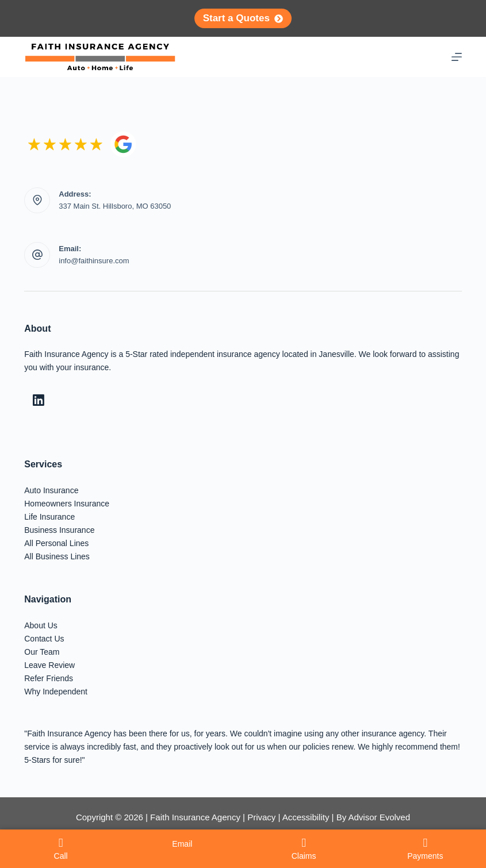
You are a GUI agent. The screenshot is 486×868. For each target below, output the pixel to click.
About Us (41, 625)
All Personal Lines (56, 543)
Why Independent (56, 692)
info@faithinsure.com (94, 261)
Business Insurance (59, 530)
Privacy (261, 817)
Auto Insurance (51, 490)
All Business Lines (57, 556)
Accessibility (306, 817)
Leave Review (49, 665)
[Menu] (457, 57)
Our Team (42, 652)
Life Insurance (49, 517)
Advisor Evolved (379, 817)
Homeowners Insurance (67, 504)
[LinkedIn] (39, 400)
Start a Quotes (243, 18)
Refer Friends (49, 678)
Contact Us (44, 639)
